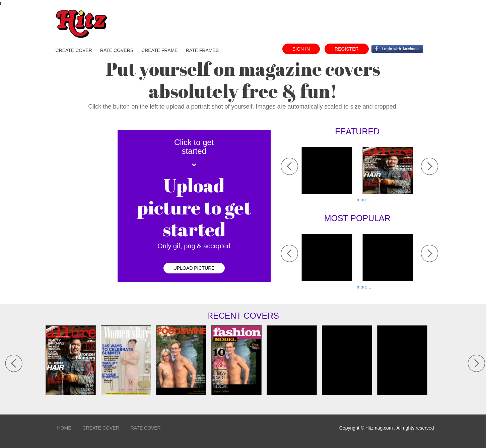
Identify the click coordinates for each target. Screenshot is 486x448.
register (347, 49)
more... (364, 200)
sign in (301, 49)
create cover (74, 50)
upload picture (194, 268)
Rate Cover (146, 428)
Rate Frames (202, 50)
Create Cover (101, 428)
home (64, 428)
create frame (160, 50)
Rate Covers (117, 50)
